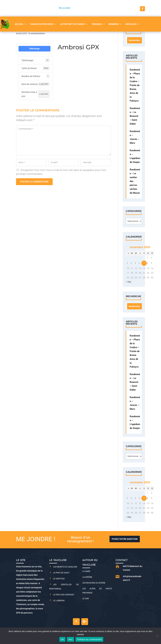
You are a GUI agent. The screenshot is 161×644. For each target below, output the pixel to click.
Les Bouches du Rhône (94, 583)
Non (70, 639)
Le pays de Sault (61, 573)
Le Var (86, 598)
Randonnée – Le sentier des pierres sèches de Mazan (135, 181)
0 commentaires (37, 33)
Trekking (97, 24)
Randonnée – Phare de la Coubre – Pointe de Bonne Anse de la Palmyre (135, 85)
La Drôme (87, 577)
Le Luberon (59, 601)
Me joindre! (65, 8)
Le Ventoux (59, 579)
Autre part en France (72, 24)
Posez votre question (125, 539)
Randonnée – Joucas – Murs (135, 137)
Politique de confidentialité (89, 639)
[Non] (157, 636)
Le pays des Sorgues (64, 595)
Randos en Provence (42, 24)
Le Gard (86, 571)
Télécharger (34, 49)
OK (62, 639)
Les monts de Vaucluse (65, 567)
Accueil (19, 24)
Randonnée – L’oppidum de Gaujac (135, 156)
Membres (114, 24)
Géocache (131, 24)
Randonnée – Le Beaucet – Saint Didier (135, 116)
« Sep (128, 282)
